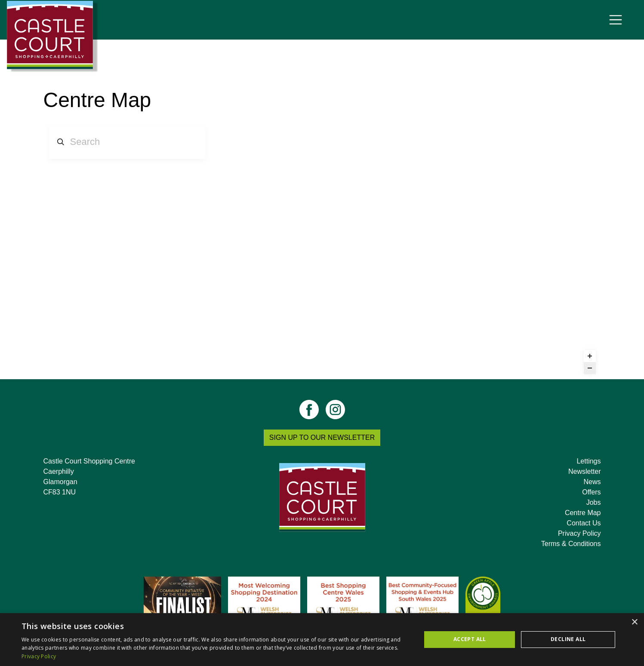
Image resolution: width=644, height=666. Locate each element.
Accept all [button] (470, 639)
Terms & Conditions (571, 544)
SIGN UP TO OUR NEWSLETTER (322, 437)
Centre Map (583, 513)
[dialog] (322, 640)
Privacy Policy (579, 533)
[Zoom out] (590, 368)
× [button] (634, 622)
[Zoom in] (590, 356)
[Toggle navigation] (616, 20)
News (592, 482)
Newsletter (585, 471)
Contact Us (584, 523)
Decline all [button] (568, 639)
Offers (591, 492)
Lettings (589, 461)
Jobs (594, 502)
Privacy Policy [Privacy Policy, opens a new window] (39, 656)
